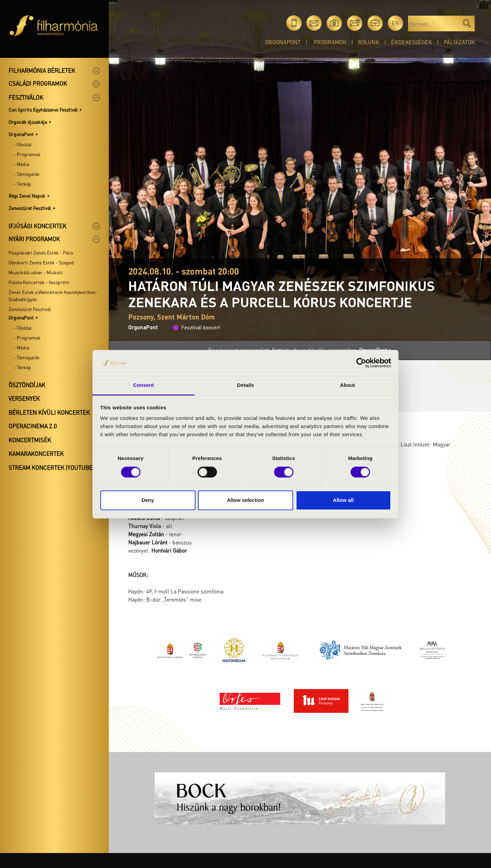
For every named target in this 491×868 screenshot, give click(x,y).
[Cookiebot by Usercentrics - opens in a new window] (361, 363)
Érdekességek (411, 42)
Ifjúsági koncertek (37, 226)
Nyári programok (34, 239)
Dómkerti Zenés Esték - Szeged (41, 262)
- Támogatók (27, 174)
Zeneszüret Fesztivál (30, 208)
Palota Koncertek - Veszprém (39, 282)
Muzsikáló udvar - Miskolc (36, 272)
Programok (330, 42)
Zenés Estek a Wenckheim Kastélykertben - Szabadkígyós (54, 296)
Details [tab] (245, 385)
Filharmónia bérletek (42, 70)
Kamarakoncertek (36, 454)
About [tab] (348, 385)
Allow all (343, 500)
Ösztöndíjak (27, 385)
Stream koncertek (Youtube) (51, 468)
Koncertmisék (30, 440)
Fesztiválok (26, 97)
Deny (148, 500)
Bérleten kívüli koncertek (49, 412)
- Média (21, 164)
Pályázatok (459, 42)
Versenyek (24, 398)
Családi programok (38, 83)
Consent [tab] (144, 385)
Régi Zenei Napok (27, 196)
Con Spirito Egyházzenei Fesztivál (43, 110)
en (395, 23)
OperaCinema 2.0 (33, 426)
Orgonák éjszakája (28, 122)
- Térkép (22, 184)
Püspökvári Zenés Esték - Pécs (41, 252)
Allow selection (245, 500)
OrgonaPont (283, 42)
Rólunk (369, 42)
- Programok (27, 154)
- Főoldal (23, 144)
